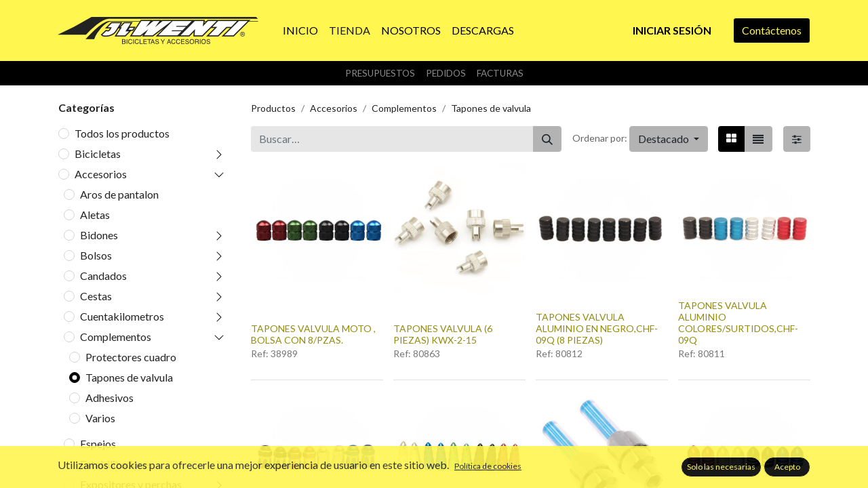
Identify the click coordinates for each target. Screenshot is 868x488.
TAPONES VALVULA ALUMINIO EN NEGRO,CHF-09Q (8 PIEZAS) (597, 328)
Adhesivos (110, 398)
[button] (669, 139)
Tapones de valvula (129, 377)
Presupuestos (380, 73)
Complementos (116, 337)
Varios (100, 418)
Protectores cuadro (131, 357)
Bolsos (96, 255)
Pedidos (446, 73)
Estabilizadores (116, 464)
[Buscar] (547, 139)
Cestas (96, 296)
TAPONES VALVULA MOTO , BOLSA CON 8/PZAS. (313, 334)
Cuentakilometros (122, 316)
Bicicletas (98, 154)
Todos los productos (122, 133)
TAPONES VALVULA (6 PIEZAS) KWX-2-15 (443, 334)
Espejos (98, 444)
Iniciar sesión (672, 30)
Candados (103, 276)
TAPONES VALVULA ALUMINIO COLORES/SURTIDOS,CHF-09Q (738, 322)
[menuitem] (300, 30)
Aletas (95, 215)
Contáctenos (772, 30)
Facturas (500, 73)
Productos (273, 108)
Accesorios (101, 174)
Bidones (99, 235)
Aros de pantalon (119, 194)
